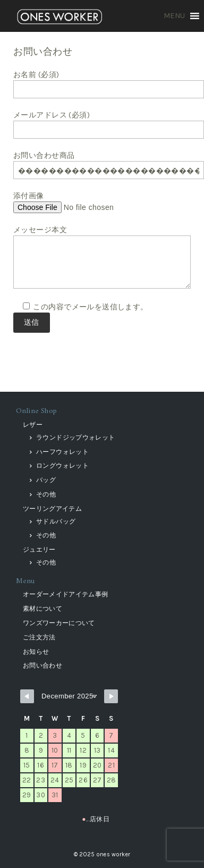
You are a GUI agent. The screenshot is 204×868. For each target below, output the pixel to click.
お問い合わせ (42, 665)
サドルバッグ (56, 521)
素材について (42, 609)
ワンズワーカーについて (59, 623)
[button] (175, 16)
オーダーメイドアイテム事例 (66, 594)
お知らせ (36, 652)
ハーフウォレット (62, 452)
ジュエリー (39, 550)
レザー (33, 425)
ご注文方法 (39, 637)
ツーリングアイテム (52, 509)
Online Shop (37, 411)
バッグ (46, 480)
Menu (25, 581)
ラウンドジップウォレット (75, 437)
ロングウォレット (62, 466)
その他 (46, 494)
